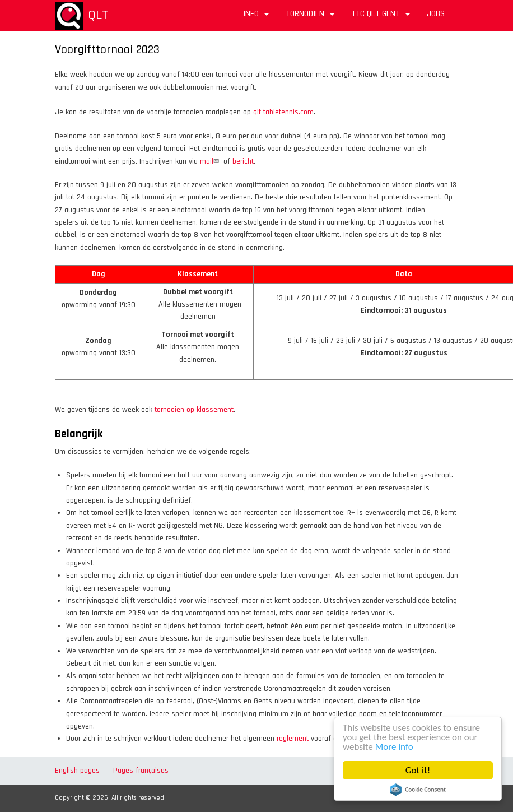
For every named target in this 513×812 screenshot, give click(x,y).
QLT (98, 15)
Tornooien (312, 18)
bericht (243, 161)
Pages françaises (141, 771)
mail (211, 161)
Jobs (436, 14)
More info (394, 747)
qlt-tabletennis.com (283, 112)
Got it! (418, 770)
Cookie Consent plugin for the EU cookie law (418, 790)
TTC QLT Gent (382, 18)
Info (258, 18)
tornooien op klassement (194, 410)
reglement (293, 739)
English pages (77, 771)
